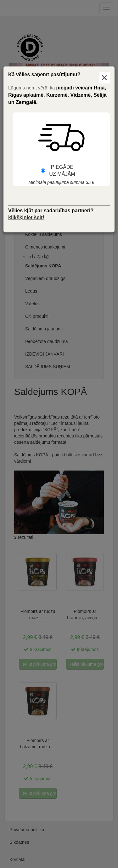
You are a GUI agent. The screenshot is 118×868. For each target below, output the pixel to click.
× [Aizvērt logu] (104, 78)
